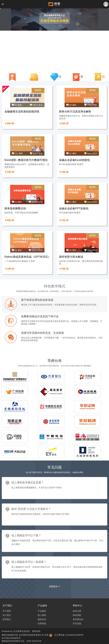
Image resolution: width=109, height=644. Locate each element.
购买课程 (77, 615)
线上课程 (42, 615)
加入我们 (7, 615)
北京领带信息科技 (21, 631)
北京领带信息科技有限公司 (32, 635)
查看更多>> (54, 586)
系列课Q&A (78, 619)
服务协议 (42, 619)
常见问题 (77, 623)
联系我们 (7, 619)
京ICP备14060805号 (11, 638)
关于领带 (7, 611)
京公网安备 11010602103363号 (69, 635)
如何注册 (77, 611)
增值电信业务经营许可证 (13, 641)
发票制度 (42, 623)
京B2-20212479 (34, 641)
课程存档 (36, 631)
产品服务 (42, 611)
